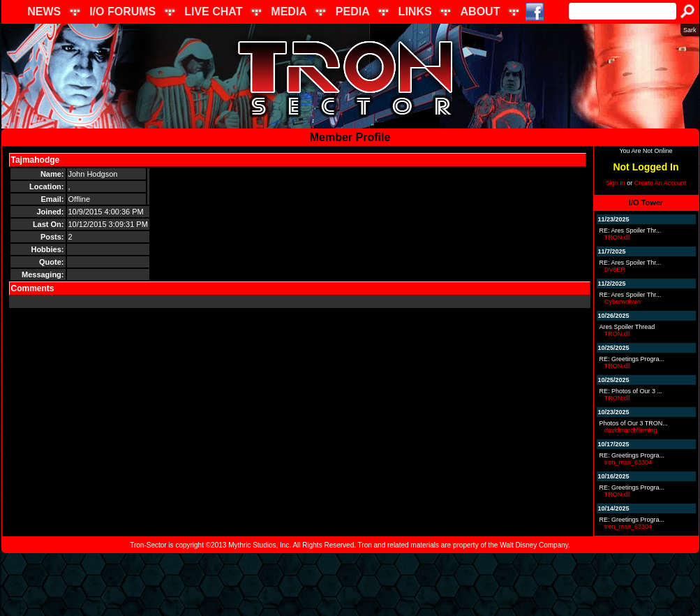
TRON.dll (617, 237)
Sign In (616, 183)
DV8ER (615, 270)
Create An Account (661, 183)
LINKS (415, 12)
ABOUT (481, 12)
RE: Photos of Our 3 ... (631, 391)
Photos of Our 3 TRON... (634, 423)
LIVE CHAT (213, 12)
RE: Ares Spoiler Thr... (631, 230)
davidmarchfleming (631, 430)
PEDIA (353, 12)
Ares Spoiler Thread (627, 327)
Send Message (93, 160)
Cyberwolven (623, 302)
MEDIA (289, 12)
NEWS (44, 12)
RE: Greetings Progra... (632, 359)
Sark (690, 30)
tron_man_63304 (628, 462)
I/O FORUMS (122, 12)
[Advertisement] (350, 585)
